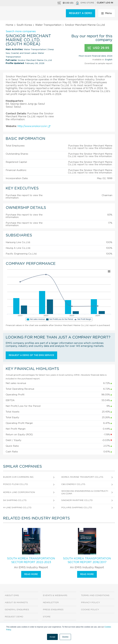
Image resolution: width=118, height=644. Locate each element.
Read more (31, 574)
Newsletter (51, 603)
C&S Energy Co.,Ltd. (73, 484)
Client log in (105, 3)
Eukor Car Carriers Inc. (19, 477)
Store (47, 617)
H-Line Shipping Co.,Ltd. (17, 508)
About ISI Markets (16, 603)
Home (9, 25)
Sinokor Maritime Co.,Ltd (77, 500)
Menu (107, 13)
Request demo (14, 617)
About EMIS (12, 595)
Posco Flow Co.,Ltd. (16, 484)
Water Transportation (48, 25)
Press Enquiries (53, 610)
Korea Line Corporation (19, 492)
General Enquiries (17, 610)
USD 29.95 (98, 48)
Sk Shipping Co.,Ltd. (15, 500)
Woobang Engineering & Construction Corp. (85, 492)
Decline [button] (65, 637)
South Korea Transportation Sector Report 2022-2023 (31, 560)
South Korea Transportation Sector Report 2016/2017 (87, 560)
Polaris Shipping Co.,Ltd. (77, 508)
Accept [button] (52, 637)
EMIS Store (85, 3)
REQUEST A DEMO (81, 13)
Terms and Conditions (95, 595)
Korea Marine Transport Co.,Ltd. (82, 477)
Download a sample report (98, 64)
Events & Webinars (55, 595)
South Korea (24, 25)
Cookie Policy (90, 610)
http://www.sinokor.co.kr (34, 126)
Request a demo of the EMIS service (31, 355)
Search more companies (21, 31)
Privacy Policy (90, 603)
